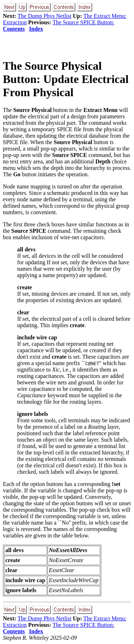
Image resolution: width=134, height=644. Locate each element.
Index (36, 29)
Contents (14, 29)
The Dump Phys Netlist (44, 16)
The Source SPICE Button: (83, 22)
